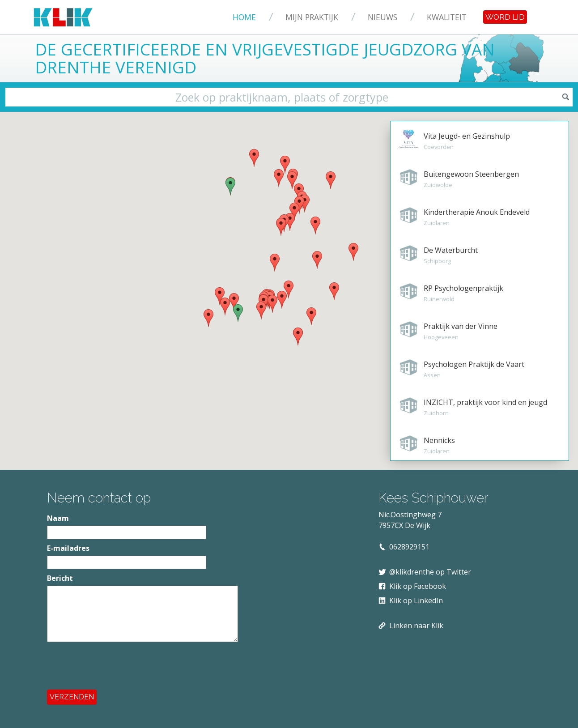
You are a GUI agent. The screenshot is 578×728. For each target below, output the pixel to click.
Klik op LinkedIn (416, 600)
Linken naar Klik (416, 626)
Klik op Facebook (418, 586)
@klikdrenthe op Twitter (430, 572)
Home (244, 17)
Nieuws (382, 17)
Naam (58, 518)
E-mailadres (68, 548)
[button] (311, 316)
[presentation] (115, 666)
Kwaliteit (447, 17)
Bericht (60, 578)
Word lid (505, 17)
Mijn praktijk (312, 17)
